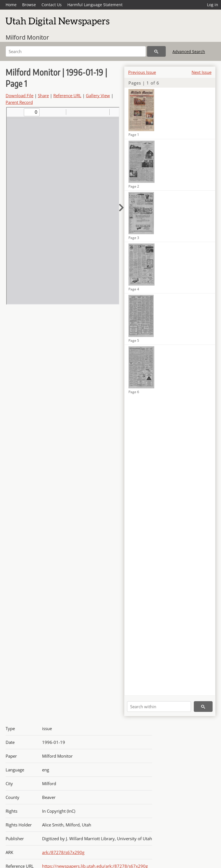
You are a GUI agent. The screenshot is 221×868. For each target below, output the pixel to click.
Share (43, 95)
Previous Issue (142, 72)
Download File (19, 95)
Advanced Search (189, 52)
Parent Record (19, 102)
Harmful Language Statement (95, 5)
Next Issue (202, 72)
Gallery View (98, 95)
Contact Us (52, 5)
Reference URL (67, 95)
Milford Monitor (27, 37)
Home (11, 5)
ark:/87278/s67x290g (63, 852)
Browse (29, 5)
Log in (213, 5)
